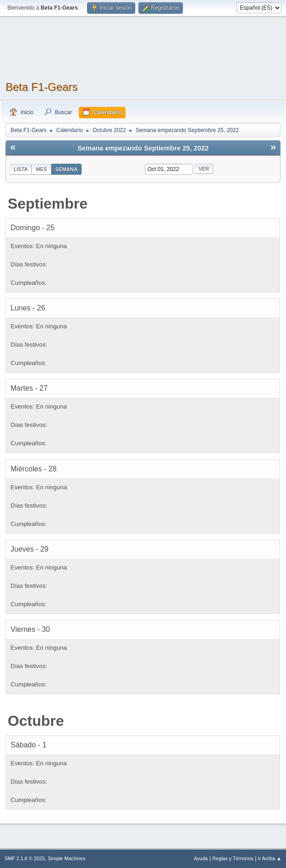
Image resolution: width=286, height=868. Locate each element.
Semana (66, 169)
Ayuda (201, 858)
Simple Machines (66, 858)
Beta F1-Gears (41, 87)
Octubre (36, 721)
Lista (21, 169)
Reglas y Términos (233, 858)
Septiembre (48, 204)
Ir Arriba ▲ (270, 858)
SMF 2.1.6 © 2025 (25, 858)
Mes (41, 169)
